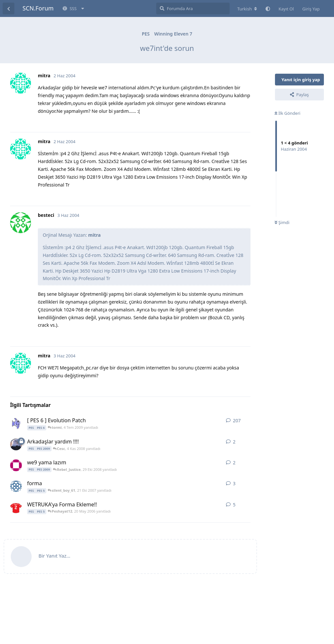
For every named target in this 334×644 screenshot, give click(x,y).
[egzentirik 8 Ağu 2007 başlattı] (16, 486)
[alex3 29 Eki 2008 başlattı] (16, 465)
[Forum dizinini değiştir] (247, 9)
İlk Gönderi (288, 113)
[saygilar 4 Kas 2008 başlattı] (16, 444)
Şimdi (282, 222)
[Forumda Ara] (193, 8)
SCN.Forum (38, 8)
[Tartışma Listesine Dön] (8, 8)
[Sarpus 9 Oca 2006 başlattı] (16, 507)
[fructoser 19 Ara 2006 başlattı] (16, 423)
